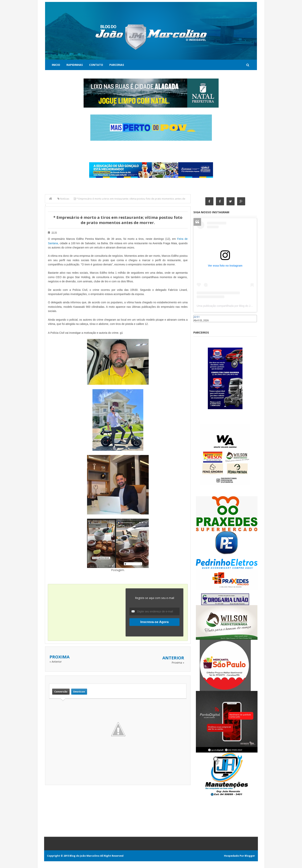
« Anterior (56, 662)
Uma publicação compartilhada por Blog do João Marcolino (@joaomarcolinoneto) (246, 306)
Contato (96, 65)
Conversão (61, 692)
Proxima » (178, 663)
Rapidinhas (75, 65)
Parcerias (117, 65)
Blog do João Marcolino (85, 856)
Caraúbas (199, 324)
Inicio (56, 65)
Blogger (250, 856)
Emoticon (79, 692)
